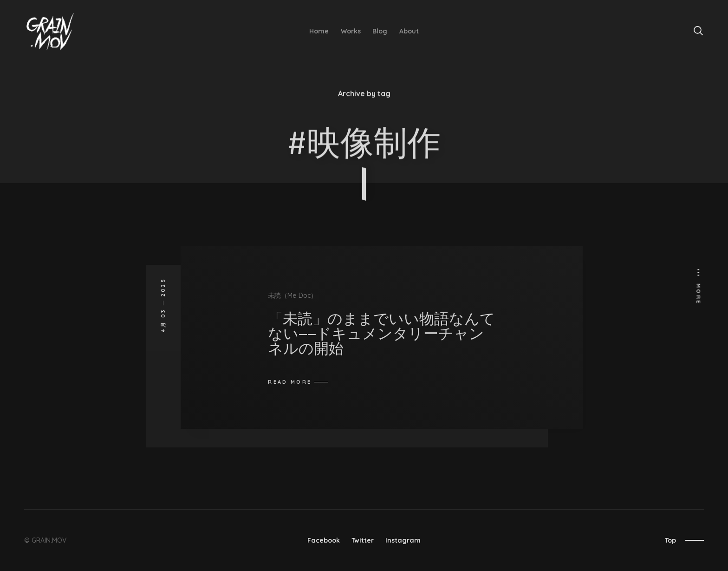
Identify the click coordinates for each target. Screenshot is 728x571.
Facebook (324, 540)
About (409, 31)
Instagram (403, 540)
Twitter (363, 540)
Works (351, 31)
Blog (380, 31)
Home (319, 31)
